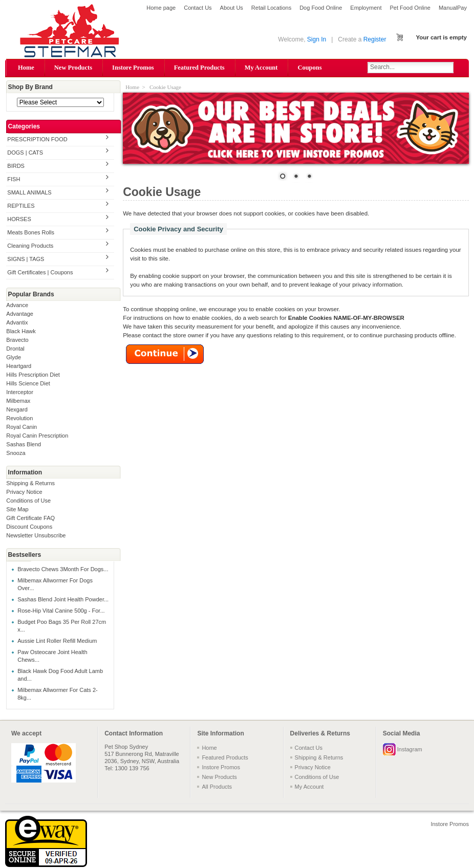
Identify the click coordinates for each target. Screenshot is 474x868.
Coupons (309, 68)
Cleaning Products (30, 246)
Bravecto (17, 340)
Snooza (16, 453)
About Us (232, 8)
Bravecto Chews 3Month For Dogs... (63, 569)
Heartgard (19, 366)
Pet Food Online (410, 8)
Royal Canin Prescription (37, 436)
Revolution (19, 418)
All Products (217, 787)
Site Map (17, 509)
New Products (73, 68)
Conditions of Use (28, 501)
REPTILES (21, 206)
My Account (261, 68)
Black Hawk (21, 331)
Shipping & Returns (30, 483)
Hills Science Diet (28, 383)
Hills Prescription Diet (33, 375)
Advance (17, 305)
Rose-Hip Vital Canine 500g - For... (61, 611)
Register (375, 39)
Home (26, 68)
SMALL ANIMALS (29, 192)
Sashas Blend (24, 444)
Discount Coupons (29, 527)
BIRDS (16, 166)
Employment (366, 8)
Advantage (20, 314)
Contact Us (198, 8)
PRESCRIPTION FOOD (37, 139)
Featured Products (199, 68)
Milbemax (18, 401)
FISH (14, 179)
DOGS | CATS (25, 153)
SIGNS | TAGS (26, 259)
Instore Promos (133, 68)
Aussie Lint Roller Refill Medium (57, 641)
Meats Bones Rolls (31, 232)
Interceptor (20, 392)
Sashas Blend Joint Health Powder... (63, 599)
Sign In (317, 39)
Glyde (14, 357)
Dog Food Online (321, 8)
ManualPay (453, 8)
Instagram (410, 749)
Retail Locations (271, 8)
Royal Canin (21, 427)
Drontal (15, 349)
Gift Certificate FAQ (30, 518)
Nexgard (17, 409)
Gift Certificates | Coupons (40, 272)
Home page (161, 8)
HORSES (19, 219)
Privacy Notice (24, 492)
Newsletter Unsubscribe (36, 535)
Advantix (17, 322)
